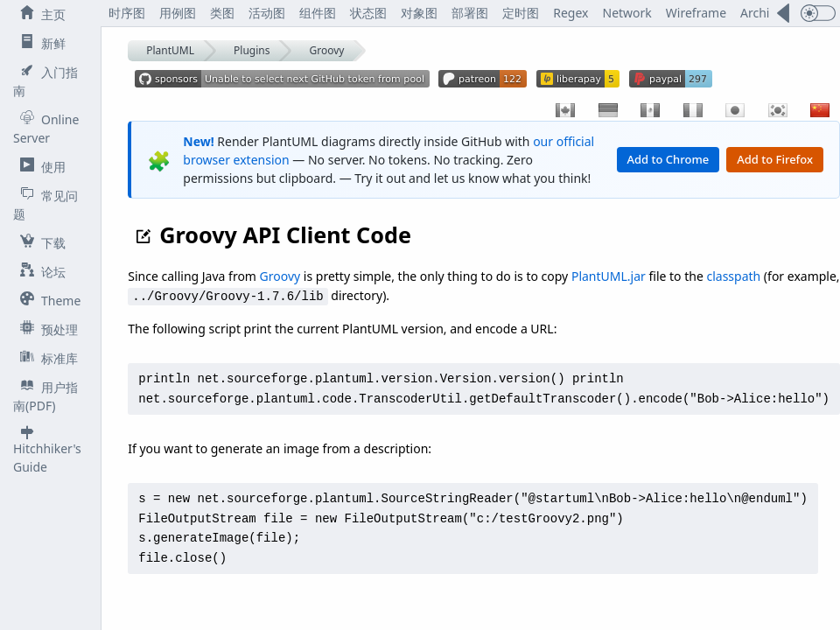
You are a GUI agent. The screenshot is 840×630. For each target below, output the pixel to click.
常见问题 (45, 204)
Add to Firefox (775, 159)
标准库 (45, 358)
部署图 (470, 13)
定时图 (521, 13)
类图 (222, 13)
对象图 (419, 13)
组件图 (318, 13)
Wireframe (696, 13)
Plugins (252, 50)
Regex (570, 13)
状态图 (368, 13)
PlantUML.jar (609, 276)
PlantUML (170, 50)
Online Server (46, 128)
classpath (734, 276)
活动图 (267, 13)
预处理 (45, 329)
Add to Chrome (668, 159)
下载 (39, 242)
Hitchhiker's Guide (47, 450)
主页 (39, 14)
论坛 (39, 271)
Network (627, 13)
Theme (47, 300)
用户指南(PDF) (45, 396)
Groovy (327, 50)
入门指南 (45, 81)
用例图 (178, 13)
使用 (39, 166)
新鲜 (39, 43)
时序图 (127, 13)
